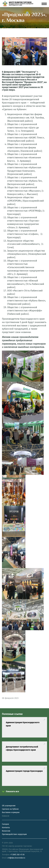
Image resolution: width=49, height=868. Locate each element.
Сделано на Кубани (10, 809)
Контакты (6, 828)
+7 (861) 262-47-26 (17, 855)
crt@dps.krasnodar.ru (16, 858)
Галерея (5, 824)
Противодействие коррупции (14, 834)
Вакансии (6, 831)
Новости (6, 816)
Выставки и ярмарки (11, 812)
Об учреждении (9, 806)
